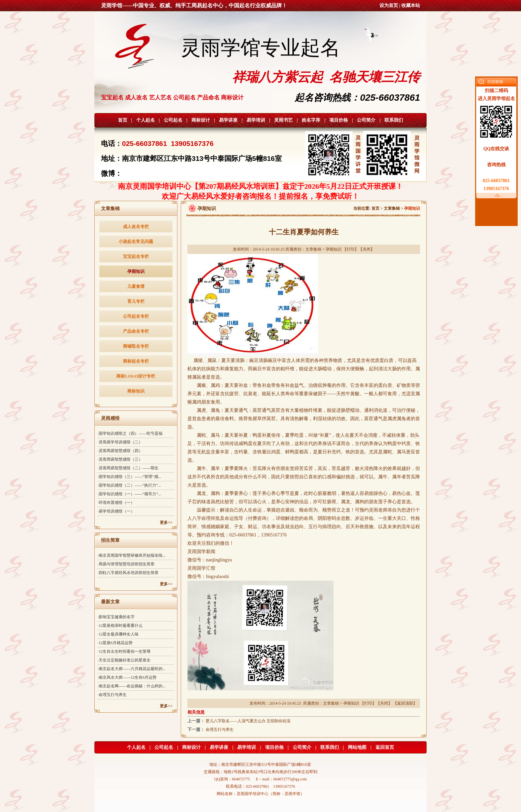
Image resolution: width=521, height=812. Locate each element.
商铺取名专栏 (136, 346)
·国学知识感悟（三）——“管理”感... (129, 477)
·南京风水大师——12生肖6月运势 (127, 677)
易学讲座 (228, 120)
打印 (351, 249)
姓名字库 (311, 120)
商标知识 (136, 391)
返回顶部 (405, 703)
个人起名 (146, 120)
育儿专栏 (136, 301)
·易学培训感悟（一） (116, 511)
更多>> (166, 522)
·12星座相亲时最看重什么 (120, 626)
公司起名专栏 (136, 316)
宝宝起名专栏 (136, 256)
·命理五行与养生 (112, 695)
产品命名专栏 (136, 331)
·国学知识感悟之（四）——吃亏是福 (130, 433)
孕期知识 (136, 271)
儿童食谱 (136, 286)
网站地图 (357, 747)
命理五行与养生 (220, 730)
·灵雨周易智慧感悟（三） (120, 459)
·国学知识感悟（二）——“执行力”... (129, 485)
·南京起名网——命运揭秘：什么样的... (132, 686)
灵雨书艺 (283, 120)
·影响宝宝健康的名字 (116, 617)
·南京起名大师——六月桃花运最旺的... (132, 669)
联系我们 (394, 120)
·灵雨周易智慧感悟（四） (120, 451)
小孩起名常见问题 (136, 241)
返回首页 (385, 747)
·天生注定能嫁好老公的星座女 (124, 660)
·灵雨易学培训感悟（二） (120, 442)
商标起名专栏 (136, 361)
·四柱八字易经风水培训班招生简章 (128, 573)
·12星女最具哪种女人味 (118, 634)
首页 (123, 120)
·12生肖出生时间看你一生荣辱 (124, 651)
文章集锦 (392, 208)
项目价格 (339, 120)
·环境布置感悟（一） (116, 503)
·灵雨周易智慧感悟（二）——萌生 (128, 468)
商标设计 (201, 120)
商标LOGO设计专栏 (136, 376)
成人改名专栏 (136, 227)
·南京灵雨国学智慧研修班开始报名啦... (132, 555)
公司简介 (366, 120)
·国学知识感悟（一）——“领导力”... (129, 494)
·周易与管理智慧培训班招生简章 (126, 564)
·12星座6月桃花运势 (115, 643)
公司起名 (173, 120)
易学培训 (256, 120)
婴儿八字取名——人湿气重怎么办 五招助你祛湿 (248, 721)
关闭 (366, 249)
